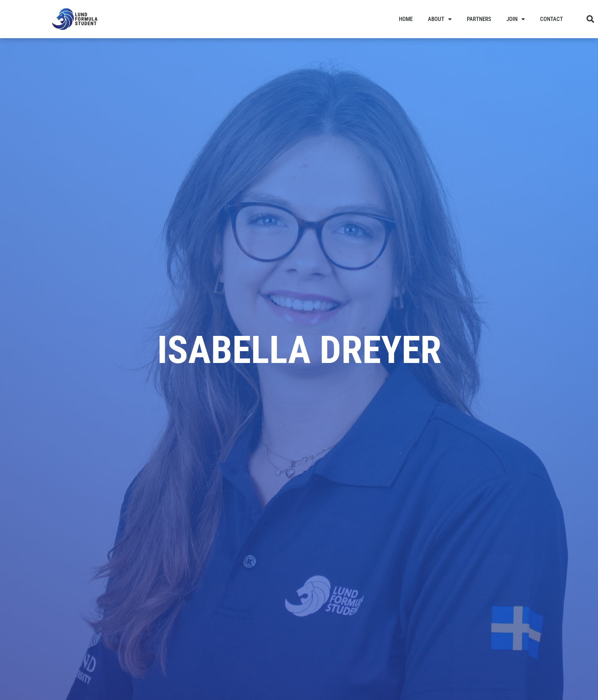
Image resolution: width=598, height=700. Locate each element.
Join (516, 19)
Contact (551, 19)
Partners (479, 19)
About (440, 19)
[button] (590, 19)
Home (406, 19)
